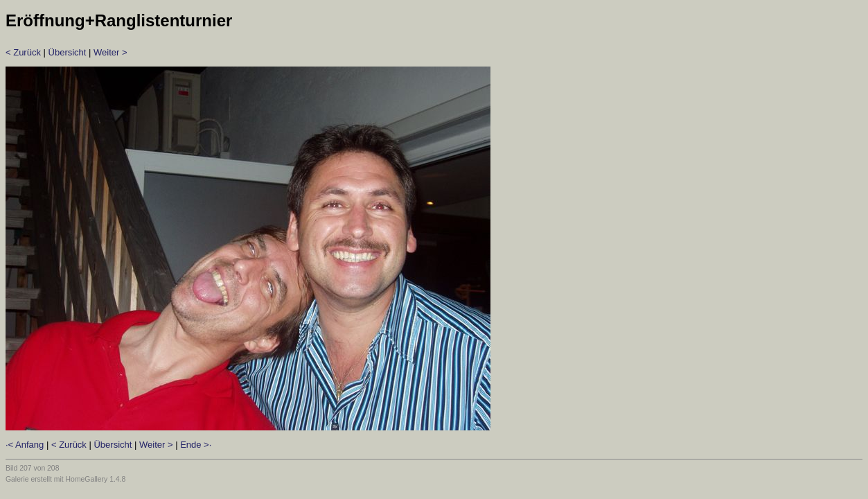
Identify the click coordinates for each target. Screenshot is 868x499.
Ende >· (196, 445)
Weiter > (110, 52)
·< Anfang (25, 445)
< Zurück (23, 52)
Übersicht (68, 52)
